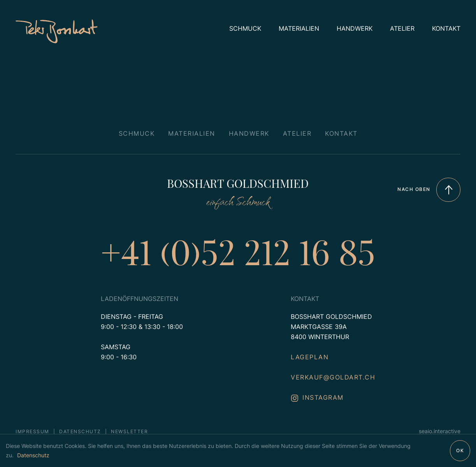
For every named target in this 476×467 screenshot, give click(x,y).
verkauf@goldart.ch (333, 377)
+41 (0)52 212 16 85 (238, 251)
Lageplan (310, 357)
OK (460, 450)
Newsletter (129, 431)
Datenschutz (33, 455)
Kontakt (446, 28)
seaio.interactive (440, 431)
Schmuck (245, 28)
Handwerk (355, 28)
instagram (317, 397)
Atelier (402, 28)
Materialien (299, 28)
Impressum (32, 431)
